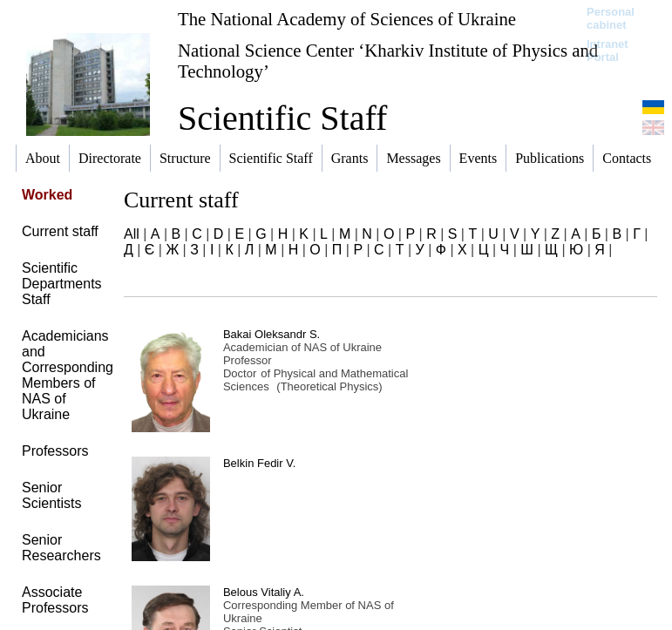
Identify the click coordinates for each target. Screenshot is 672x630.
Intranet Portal (608, 51)
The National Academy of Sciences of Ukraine (347, 19)
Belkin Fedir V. (259, 463)
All (132, 234)
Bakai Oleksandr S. (272, 334)
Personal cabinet (611, 18)
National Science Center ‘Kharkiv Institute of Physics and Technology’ (388, 61)
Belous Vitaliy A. (264, 592)
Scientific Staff (282, 118)
